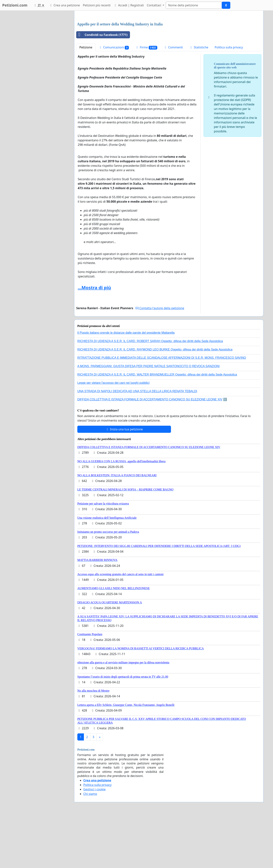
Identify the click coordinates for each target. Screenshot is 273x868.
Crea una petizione (65, 5)
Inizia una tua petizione (124, 482)
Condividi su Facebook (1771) (102, 87)
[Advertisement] (169, 43)
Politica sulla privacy (229, 100)
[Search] (194, 5)
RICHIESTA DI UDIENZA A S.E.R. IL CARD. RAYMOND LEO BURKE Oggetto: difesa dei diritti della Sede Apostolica (155, 402)
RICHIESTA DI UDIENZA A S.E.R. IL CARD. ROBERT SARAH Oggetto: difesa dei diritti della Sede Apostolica (150, 393)
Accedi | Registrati (129, 5)
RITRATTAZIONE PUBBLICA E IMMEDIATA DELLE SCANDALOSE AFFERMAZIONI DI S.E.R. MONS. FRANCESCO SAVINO (162, 410)
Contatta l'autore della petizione (160, 360)
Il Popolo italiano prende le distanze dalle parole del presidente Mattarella (126, 385)
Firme (146, 100)
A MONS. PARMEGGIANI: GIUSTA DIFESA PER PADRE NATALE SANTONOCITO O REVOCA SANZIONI (148, 418)
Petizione (86, 100)
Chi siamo (90, 846)
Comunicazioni (114, 100)
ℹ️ (225, 452)
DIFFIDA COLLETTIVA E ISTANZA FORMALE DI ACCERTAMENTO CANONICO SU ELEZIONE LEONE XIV (150, 452)
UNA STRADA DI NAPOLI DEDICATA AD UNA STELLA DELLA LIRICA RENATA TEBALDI (137, 444)
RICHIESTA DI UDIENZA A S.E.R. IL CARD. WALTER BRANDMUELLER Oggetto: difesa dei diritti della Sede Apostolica (157, 427)
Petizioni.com (15, 5)
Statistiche (199, 100)
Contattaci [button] (154, 5)
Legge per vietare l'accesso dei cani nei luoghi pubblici (113, 435)
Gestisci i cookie (94, 842)
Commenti (173, 100)
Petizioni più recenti (97, 5)
